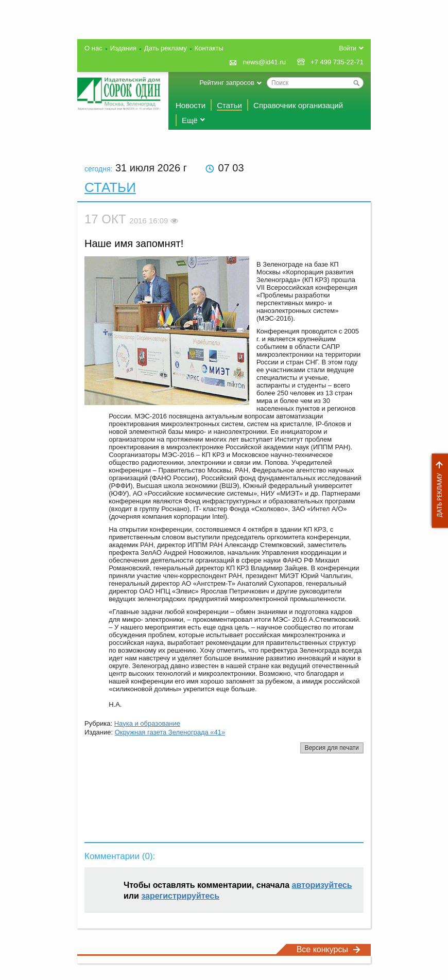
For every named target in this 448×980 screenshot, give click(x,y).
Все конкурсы (329, 949)
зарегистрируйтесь (180, 896)
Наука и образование (147, 723)
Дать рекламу (437, 491)
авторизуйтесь (322, 885)
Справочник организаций (298, 105)
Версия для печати (332, 748)
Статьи (229, 105)
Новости (191, 105)
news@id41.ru (264, 62)
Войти (348, 48)
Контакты (209, 48)
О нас (93, 48)
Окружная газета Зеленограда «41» (170, 732)
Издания (123, 48)
